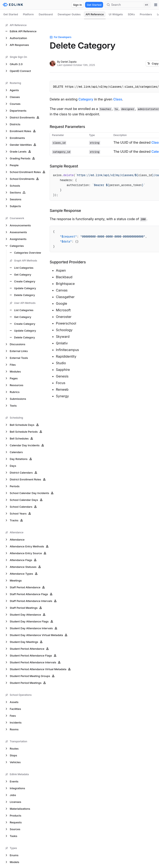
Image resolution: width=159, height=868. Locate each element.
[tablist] (79, 14)
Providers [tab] (146, 14)
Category (86, 99)
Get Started (94, 5)
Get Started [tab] (11, 14)
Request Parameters (67, 127)
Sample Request (64, 166)
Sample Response (65, 211)
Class (118, 99)
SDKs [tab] (131, 14)
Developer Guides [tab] (69, 14)
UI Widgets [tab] (116, 14)
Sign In (77, 5)
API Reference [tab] (95, 14)
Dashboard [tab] (46, 14)
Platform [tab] (28, 14)
